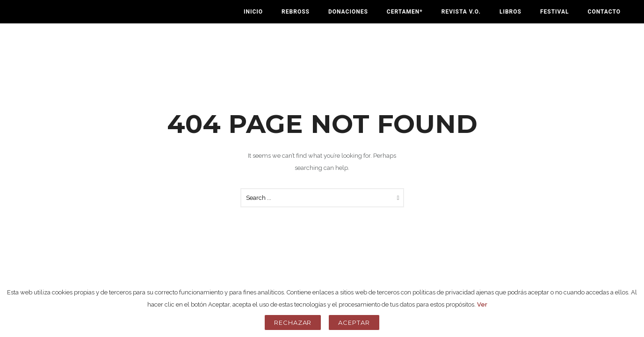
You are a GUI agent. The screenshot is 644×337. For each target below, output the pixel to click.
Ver (482, 304)
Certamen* (405, 12)
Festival (555, 12)
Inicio (253, 12)
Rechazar (293, 322)
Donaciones (348, 12)
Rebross (296, 12)
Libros (510, 12)
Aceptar (354, 322)
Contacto (604, 12)
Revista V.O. (461, 12)
